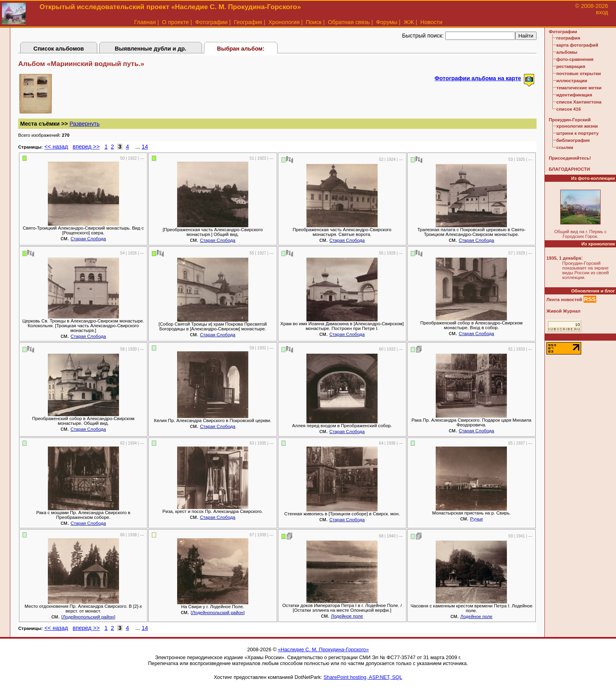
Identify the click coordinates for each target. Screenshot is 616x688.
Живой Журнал (563, 311)
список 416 (569, 109)
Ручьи (476, 519)
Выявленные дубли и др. (150, 49)
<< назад (56, 147)
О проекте (176, 22)
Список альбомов (59, 49)
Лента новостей (564, 300)
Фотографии (211, 22)
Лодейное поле (347, 616)
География (248, 22)
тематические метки (579, 88)
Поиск (314, 22)
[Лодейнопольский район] (88, 617)
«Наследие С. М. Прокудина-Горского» (323, 649)
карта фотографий (577, 45)
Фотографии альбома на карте (478, 78)
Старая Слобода (88, 239)
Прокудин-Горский (570, 120)
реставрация (571, 66)
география (568, 38)
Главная (145, 22)
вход (602, 12)
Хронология (284, 22)
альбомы (567, 52)
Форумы (387, 22)
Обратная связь (349, 22)
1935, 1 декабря (564, 258)
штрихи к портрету (577, 133)
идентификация (574, 95)
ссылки (565, 147)
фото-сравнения (575, 59)
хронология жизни (577, 126)
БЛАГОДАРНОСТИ (569, 169)
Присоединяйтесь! (570, 158)
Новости (431, 22)
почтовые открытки (579, 74)
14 (145, 147)
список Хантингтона (579, 102)
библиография (573, 140)
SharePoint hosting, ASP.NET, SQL (363, 677)
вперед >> (86, 147)
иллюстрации (572, 81)
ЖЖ (409, 22)
